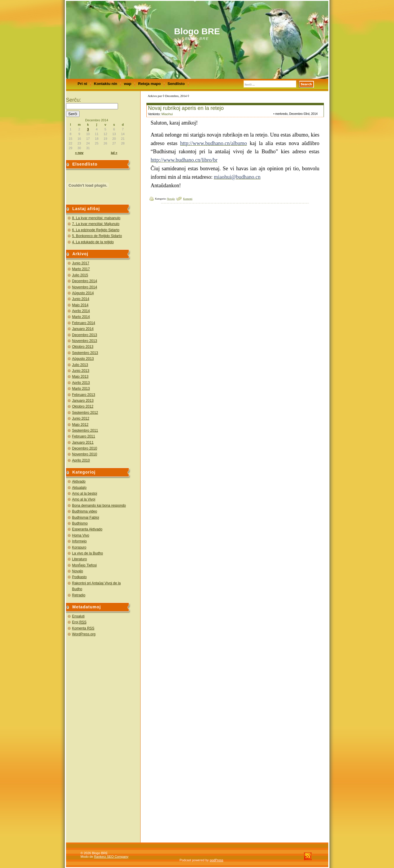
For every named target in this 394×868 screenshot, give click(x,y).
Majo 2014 (80, 305)
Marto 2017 (81, 269)
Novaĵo (78, 571)
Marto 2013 (81, 389)
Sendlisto (176, 84)
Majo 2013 (80, 377)
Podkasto (80, 577)
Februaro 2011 (84, 436)
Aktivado (79, 481)
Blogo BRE (197, 31)
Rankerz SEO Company (111, 857)
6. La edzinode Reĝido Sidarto (96, 230)
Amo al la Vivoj (84, 499)
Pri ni (83, 84)
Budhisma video (85, 511)
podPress (217, 860)
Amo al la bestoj (85, 493)
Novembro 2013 (85, 341)
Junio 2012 (81, 418)
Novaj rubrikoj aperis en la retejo (186, 108)
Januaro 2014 (83, 329)
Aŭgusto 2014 (83, 293)
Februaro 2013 (84, 395)
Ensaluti (78, 616)
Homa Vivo (81, 535)
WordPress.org (84, 634)
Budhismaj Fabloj (86, 518)
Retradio (79, 595)
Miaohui (167, 114)
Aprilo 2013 (81, 383)
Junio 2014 (81, 299)
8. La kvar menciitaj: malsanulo (96, 218)
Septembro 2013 (85, 353)
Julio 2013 (80, 365)
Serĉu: (74, 100)
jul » (114, 153)
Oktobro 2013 (83, 347)
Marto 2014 (81, 317)
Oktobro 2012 (83, 406)
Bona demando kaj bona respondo (99, 506)
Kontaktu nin (105, 84)
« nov (79, 153)
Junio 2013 (81, 371)
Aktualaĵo (79, 488)
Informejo (80, 541)
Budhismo (80, 523)
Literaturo (80, 559)
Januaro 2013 (83, 401)
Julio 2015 (80, 275)
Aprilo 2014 (81, 311)
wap (127, 84)
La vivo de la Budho (88, 553)
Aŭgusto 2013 (83, 359)
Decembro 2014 (85, 281)
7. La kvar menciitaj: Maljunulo (96, 224)
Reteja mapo (149, 84)
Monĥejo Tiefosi (84, 565)
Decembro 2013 (85, 335)
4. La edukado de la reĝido (93, 242)
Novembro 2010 (85, 454)
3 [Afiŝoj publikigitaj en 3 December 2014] (88, 129)
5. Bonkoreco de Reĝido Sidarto (97, 236)
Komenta (83, 628)
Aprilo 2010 (81, 460)
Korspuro (79, 547)
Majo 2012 (80, 425)
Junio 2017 (81, 263)
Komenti (188, 199)
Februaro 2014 (84, 323)
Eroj (79, 622)
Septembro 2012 (85, 413)
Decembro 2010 (85, 448)
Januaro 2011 (83, 442)
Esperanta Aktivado (87, 529)
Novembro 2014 (85, 287)
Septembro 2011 (85, 430)
